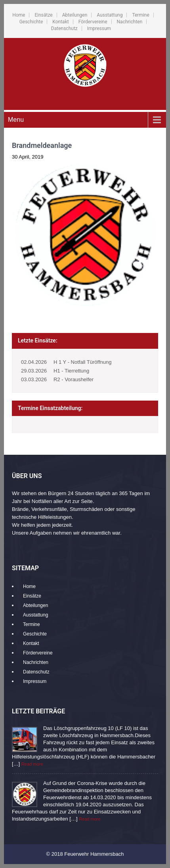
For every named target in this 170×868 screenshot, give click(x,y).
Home (19, 15)
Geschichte (31, 22)
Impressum (99, 28)
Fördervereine (93, 22)
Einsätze (43, 15)
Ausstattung (110, 15)
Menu (16, 120)
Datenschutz (64, 28)
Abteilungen (75, 15)
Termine (140, 15)
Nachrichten (130, 22)
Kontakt (60, 22)
